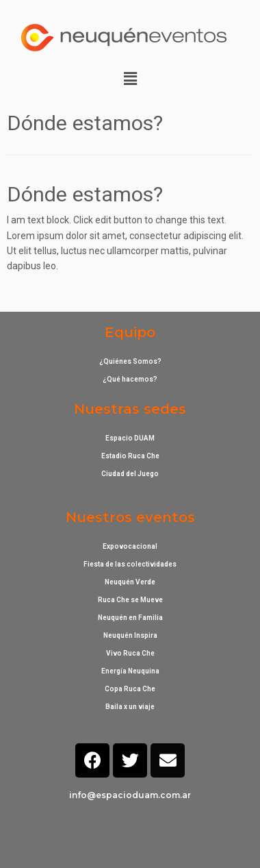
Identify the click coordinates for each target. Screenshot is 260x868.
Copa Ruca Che (130, 689)
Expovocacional (130, 546)
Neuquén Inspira (130, 635)
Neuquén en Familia (130, 618)
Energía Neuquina (130, 671)
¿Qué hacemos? (130, 379)
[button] (130, 79)
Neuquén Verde (130, 582)
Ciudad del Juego (130, 474)
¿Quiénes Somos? (130, 361)
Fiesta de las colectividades (130, 564)
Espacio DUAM (130, 438)
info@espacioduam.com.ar (130, 795)
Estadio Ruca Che (130, 456)
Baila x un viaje (130, 707)
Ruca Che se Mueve (130, 600)
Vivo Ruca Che (130, 653)
